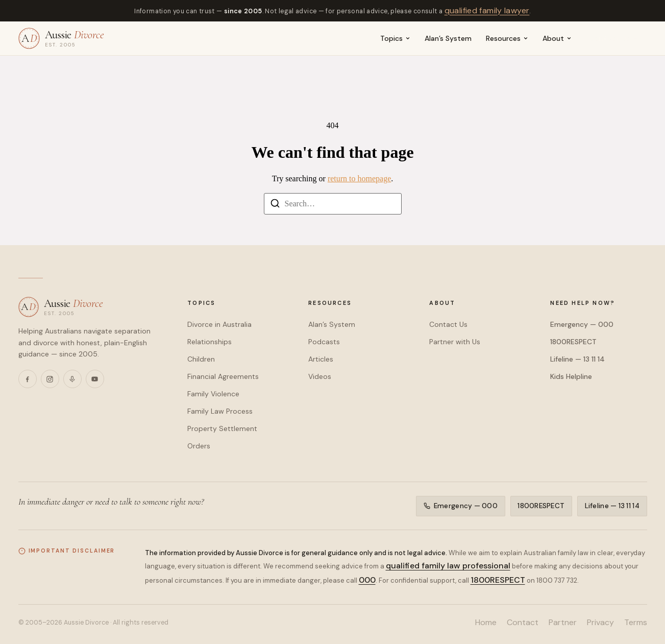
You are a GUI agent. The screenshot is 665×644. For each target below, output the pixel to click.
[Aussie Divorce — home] (61, 38)
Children (201, 359)
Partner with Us (455, 342)
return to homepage (359, 178)
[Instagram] (50, 379)
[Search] (275, 205)
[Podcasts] (72, 379)
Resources (507, 38)
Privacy (600, 622)
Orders (199, 446)
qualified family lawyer (487, 10)
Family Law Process (220, 411)
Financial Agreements (223, 376)
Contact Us (448, 324)
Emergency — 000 (582, 324)
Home (486, 622)
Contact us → (615, 38)
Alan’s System (448, 38)
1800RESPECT (573, 342)
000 (367, 580)
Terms (636, 622)
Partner (563, 622)
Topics (395, 38)
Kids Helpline (571, 376)
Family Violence (213, 394)
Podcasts (324, 342)
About (557, 38)
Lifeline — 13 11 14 (577, 359)
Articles (321, 359)
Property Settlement (222, 428)
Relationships (210, 342)
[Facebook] (28, 379)
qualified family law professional (448, 566)
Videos (320, 376)
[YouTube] (95, 379)
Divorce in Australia (219, 324)
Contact (523, 622)
